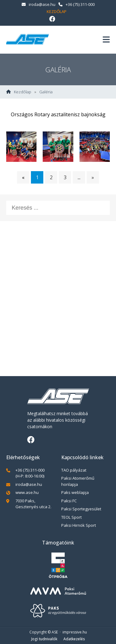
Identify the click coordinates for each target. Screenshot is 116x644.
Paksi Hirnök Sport (79, 525)
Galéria (46, 92)
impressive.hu (75, 632)
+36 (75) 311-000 (77, 4)
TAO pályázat (74, 470)
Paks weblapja (75, 492)
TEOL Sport (71, 517)
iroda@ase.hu (39, 4)
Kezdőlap (57, 11)
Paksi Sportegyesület (81, 509)
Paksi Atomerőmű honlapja (78, 481)
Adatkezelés (74, 639)
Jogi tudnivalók (44, 639)
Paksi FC (69, 501)
